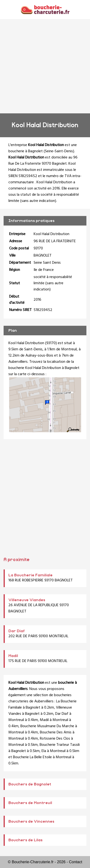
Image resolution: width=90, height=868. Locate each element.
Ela (44, 751)
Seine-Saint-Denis (59, 151)
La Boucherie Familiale (30, 575)
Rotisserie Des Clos (55, 739)
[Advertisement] (45, 66)
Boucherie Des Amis (56, 732)
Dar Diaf (17, 631)
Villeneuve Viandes (27, 600)
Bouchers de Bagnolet (30, 784)
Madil (13, 656)
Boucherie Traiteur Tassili (60, 745)
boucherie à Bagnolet (26, 151)
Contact (75, 862)
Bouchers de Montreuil (30, 803)
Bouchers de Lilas (25, 840)
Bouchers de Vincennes (31, 821)
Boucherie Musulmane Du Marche (47, 726)
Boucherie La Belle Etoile (32, 757)
